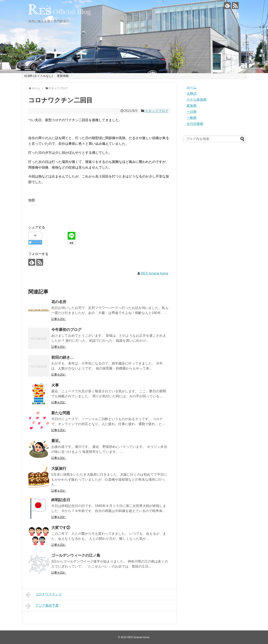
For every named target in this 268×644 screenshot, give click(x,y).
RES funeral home (155, 273)
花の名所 (59, 302)
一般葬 (192, 118)
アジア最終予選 (42, 606)
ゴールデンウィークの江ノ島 (76, 555)
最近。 (57, 441)
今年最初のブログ (66, 330)
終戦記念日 (61, 500)
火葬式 (192, 93)
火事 (55, 385)
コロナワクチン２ (44, 595)
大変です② (61, 528)
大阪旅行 (59, 469)
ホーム (192, 87)
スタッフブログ (157, 111)
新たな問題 (61, 413)
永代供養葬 (195, 124)
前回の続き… (63, 357)
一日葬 (192, 112)
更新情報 (63, 76)
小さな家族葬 (197, 100)
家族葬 (192, 106)
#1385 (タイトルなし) (39, 76)
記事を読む (59, 319)
